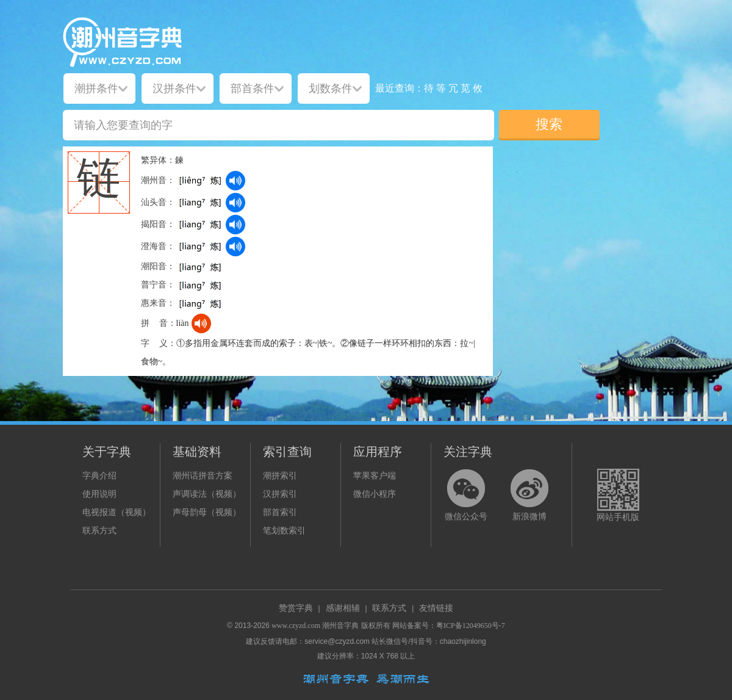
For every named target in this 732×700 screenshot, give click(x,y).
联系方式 (99, 531)
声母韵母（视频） (207, 512)
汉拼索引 (280, 494)
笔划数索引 (284, 531)
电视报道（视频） (117, 512)
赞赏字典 (296, 608)
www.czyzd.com (296, 626)
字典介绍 (99, 476)
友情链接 (436, 608)
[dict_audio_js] (235, 181)
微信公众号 (466, 517)
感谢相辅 (343, 608)
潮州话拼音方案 (203, 476)
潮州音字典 (340, 626)
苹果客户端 (375, 476)
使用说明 (99, 494)
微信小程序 (375, 494)
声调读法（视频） (207, 494)
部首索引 (280, 512)
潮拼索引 (280, 476)
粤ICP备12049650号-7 (471, 626)
